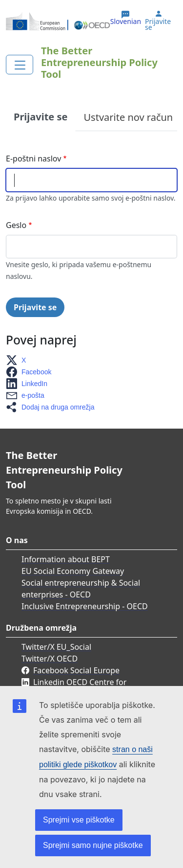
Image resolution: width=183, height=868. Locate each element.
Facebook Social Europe (76, 670)
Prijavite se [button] (158, 24)
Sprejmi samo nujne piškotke (93, 845)
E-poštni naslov (33, 159)
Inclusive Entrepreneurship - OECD (85, 606)
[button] (19, 360)
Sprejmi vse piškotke (79, 820)
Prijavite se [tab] (41, 117)
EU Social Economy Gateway (73, 571)
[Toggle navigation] (20, 65)
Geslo (16, 225)
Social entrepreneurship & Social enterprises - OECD (81, 589)
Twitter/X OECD (50, 659)
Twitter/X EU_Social (56, 647)
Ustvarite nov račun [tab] (128, 117)
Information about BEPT (66, 559)
